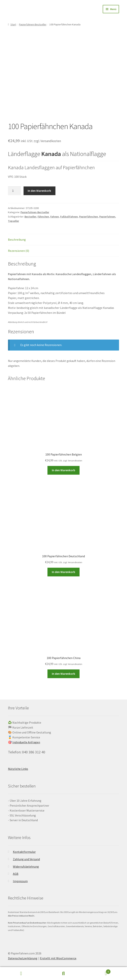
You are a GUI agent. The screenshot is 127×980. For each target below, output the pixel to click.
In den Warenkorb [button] (64, 470)
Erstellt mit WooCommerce (58, 958)
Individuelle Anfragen (26, 742)
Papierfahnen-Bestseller (33, 24)
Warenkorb (98, 971)
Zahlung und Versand (26, 859)
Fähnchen (43, 217)
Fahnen (55, 217)
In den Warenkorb (39, 191)
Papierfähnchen (89, 217)
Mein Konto (21, 974)
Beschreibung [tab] (17, 240)
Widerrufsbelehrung (26, 867)
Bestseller (30, 217)
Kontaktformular (24, 852)
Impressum (20, 881)
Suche (64, 974)
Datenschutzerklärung (23, 958)
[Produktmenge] (14, 191)
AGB (16, 874)
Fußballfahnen (69, 217)
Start (13, 24)
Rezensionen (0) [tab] (19, 251)
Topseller (13, 221)
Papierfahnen (107, 217)
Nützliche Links (18, 769)
